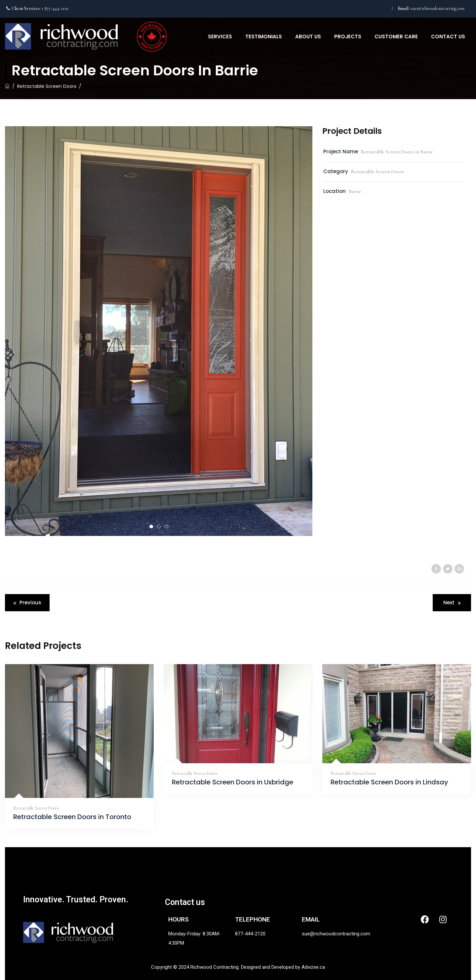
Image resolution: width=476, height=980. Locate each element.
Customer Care (396, 37)
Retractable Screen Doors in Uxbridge (233, 782)
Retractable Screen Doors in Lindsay (389, 782)
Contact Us (448, 37)
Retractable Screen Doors (36, 808)
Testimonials (264, 37)
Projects (348, 37)
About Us (308, 37)
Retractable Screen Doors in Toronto (72, 817)
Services (220, 37)
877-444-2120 (250, 934)
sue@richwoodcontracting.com (437, 8)
